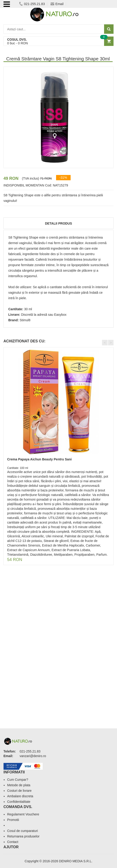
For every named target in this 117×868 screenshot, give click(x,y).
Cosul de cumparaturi (22, 831)
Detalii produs (58, 223)
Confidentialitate (19, 802)
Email (57, 4)
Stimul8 (25, 320)
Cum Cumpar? (18, 780)
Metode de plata (19, 785)
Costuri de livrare (19, 791)
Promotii (13, 820)
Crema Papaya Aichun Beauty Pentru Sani (39, 459)
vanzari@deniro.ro (33, 756)
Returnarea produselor (23, 836)
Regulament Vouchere (23, 814)
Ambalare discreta (20, 796)
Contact (13, 842)
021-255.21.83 (32, 4)
